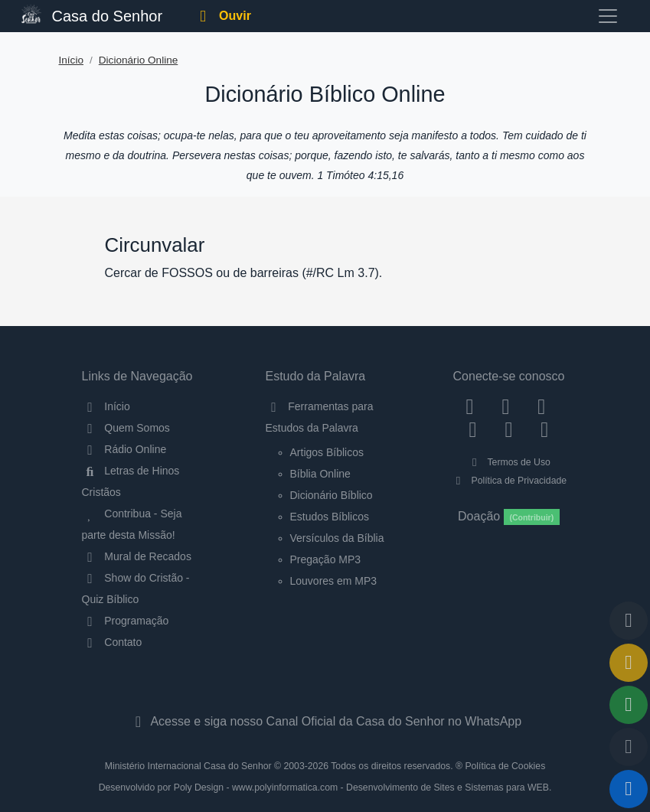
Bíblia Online (320, 474)
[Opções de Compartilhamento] (629, 705)
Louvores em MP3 (334, 581)
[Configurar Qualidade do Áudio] (629, 747)
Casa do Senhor (92, 14)
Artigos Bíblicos (327, 452)
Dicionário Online (139, 60)
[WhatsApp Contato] (509, 429)
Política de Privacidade (509, 481)
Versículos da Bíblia (337, 538)
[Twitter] (542, 406)
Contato (112, 642)
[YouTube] (473, 429)
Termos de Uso (509, 462)
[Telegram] (545, 429)
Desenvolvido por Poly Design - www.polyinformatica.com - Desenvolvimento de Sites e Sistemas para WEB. (325, 788)
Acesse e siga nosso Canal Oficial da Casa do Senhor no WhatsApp (325, 721)
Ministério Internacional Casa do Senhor (188, 766)
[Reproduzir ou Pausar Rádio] (629, 789)
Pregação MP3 (326, 559)
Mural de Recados (137, 556)
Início (72, 60)
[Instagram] (506, 406)
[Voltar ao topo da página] (629, 621)
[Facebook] (470, 406)
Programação (126, 621)
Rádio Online (124, 449)
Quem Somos (126, 428)
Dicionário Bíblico (332, 495)
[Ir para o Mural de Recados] (629, 663)
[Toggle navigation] (608, 16)
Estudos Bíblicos (330, 517)
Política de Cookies (505, 766)
